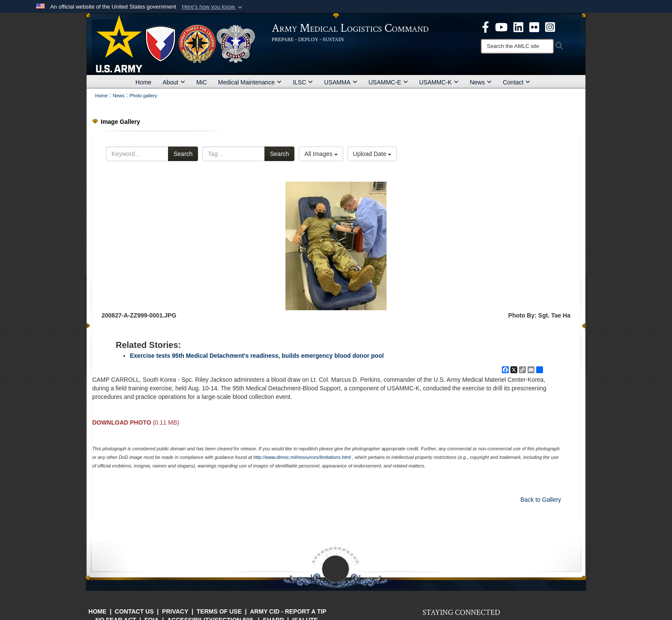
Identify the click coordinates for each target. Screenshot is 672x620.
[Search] (517, 46)
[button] (213, 7)
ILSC (303, 82)
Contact (516, 82)
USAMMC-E (388, 82)
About (174, 82)
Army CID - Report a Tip (288, 611)
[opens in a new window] (486, 27)
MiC (202, 82)
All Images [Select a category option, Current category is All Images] (321, 154)
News (481, 82)
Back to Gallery (541, 500)
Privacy (175, 611)
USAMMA (340, 82)
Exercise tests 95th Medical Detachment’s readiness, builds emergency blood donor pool (257, 356)
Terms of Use (219, 611)
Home (143, 82)
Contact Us (134, 611)
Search (183, 154)
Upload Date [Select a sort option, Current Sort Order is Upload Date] (372, 154)
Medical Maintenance (250, 82)
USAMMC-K (439, 82)
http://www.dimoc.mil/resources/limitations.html (302, 457)
